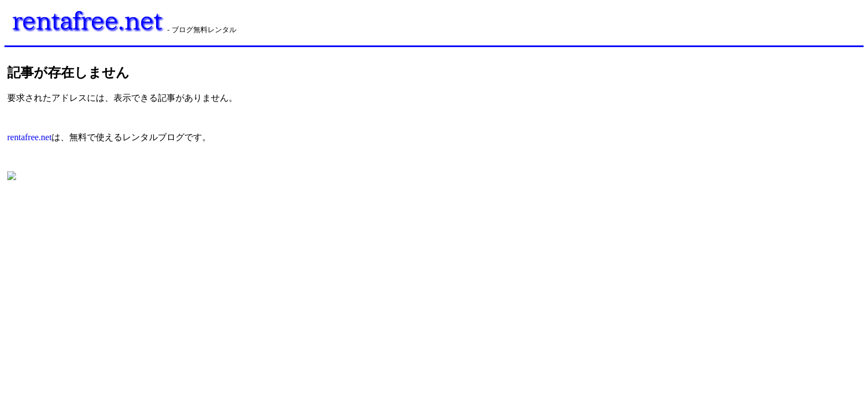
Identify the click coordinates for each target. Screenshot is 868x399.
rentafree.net (29, 137)
